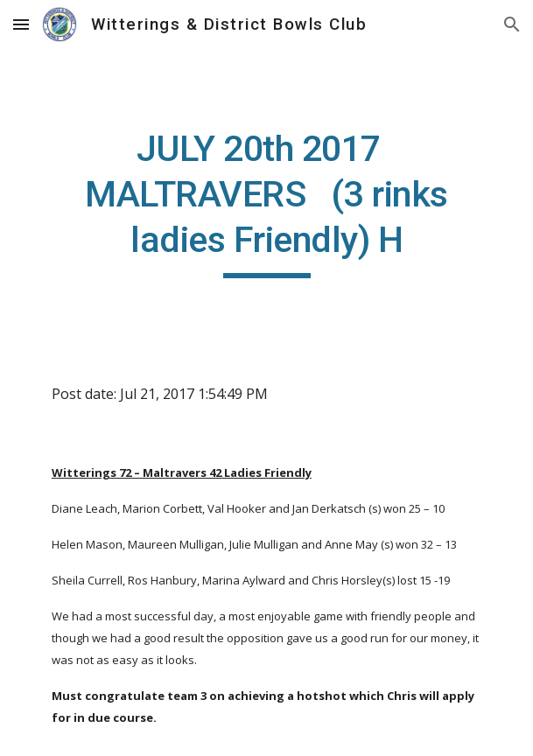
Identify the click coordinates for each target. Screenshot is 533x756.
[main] (266, 202)
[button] (21, 24)
